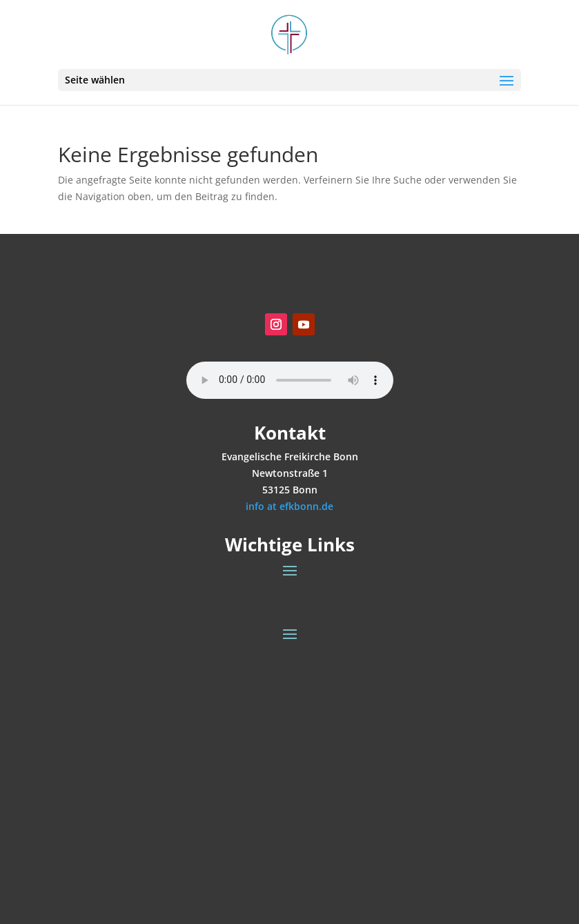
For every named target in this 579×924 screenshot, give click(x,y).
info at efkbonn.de (289, 506)
